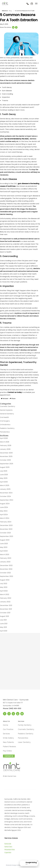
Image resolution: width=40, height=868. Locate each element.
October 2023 (5, 533)
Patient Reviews (9, 747)
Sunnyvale (8, 844)
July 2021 (3, 620)
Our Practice (8, 729)
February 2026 (6, 445)
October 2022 (5, 573)
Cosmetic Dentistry (8, 406)
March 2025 (5, 485)
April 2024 (4, 515)
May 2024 (4, 511)
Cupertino (8, 852)
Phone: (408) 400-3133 (12, 708)
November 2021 (6, 609)
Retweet (5, 399)
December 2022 (6, 565)
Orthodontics (5, 425)
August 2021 (4, 616)
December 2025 (6, 453)
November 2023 (6, 529)
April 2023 (4, 551)
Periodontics (5, 432)
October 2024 (5, 496)
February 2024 (6, 522)
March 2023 (5, 555)
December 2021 (6, 605)
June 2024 (4, 507)
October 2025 (5, 460)
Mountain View (10, 849)
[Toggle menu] (36, 4)
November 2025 (6, 456)
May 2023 (4, 547)
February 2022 (6, 598)
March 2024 (5, 518)
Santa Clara (8, 847)
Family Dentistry (25, 725)
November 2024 (6, 493)
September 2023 (7, 536)
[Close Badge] (38, 861)
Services (6, 734)
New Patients (8, 742)
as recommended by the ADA (16, 139)
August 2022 (5, 580)
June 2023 (4, 544)
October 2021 (5, 613)
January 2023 (5, 562)
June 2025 (4, 475)
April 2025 (4, 482)
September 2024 (7, 500)
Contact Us (9, 756)
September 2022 (7, 576)
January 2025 (5, 489)
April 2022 (4, 591)
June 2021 (4, 624)
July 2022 (4, 584)
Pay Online (7, 751)
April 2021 (4, 631)
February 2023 (6, 558)
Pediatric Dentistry (7, 428)
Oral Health (4, 417)
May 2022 (4, 587)
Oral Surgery (5, 421)
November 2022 (6, 569)
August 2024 (5, 504)
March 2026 (5, 442)
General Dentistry (7, 414)
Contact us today (15, 392)
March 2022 (5, 594)
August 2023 (5, 540)
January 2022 (5, 602)
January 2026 (5, 449)
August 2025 (5, 467)
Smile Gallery (8, 738)
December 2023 (6, 525)
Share (13, 399)
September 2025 (7, 464)
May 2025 (4, 478)
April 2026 (4, 438)
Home (6, 725)
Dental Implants (6, 410)
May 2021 (3, 627)
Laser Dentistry (24, 742)
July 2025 (4, 471)
